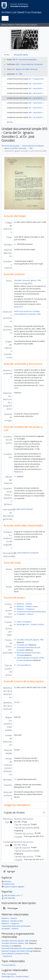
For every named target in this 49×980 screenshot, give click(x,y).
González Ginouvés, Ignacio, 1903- (28, 280)
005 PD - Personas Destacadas (25, 60)
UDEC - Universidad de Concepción (29, 64)
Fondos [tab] (7, 55)
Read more (18, 307)
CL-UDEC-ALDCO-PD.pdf (23, 509)
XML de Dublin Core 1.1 (12, 895)
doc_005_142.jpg (20, 845)
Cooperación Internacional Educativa (31, 612)
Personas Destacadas (10, 146)
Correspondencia (24, 665)
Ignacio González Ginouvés (15, 148)
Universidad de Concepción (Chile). (15, 953)
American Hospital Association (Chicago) (17, 951)
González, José (23, 645)
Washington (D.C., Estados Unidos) (30, 624)
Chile (19, 622)
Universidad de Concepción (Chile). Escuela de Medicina (30, 659)
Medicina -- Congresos (26, 609)
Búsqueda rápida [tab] (21, 55)
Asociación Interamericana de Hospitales (18, 948)
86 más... (10, 122)
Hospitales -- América (25, 614)
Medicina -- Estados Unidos (27, 606)
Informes (6, 881)
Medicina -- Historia (24, 604)
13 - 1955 (19, 74)
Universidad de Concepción (33, 146)
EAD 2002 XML (8, 898)
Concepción (27, 622)
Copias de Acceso (14, 812)
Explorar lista (8, 884)
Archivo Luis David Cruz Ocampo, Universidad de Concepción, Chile (27, 313)
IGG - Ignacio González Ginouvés (25, 69)
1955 (31, 148)
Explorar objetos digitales (13, 887)
